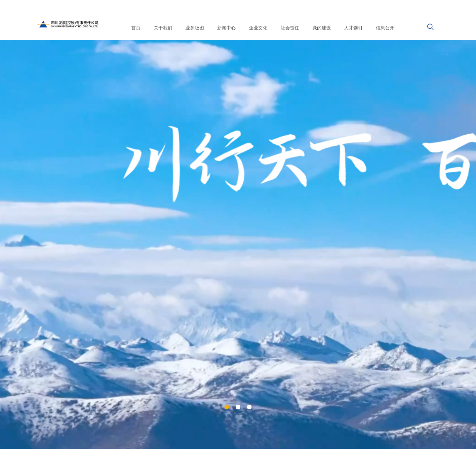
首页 (136, 28)
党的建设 (322, 28)
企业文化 (258, 28)
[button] (227, 407)
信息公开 (385, 28)
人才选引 (353, 28)
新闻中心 (226, 28)
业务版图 (195, 28)
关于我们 (163, 28)
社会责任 (290, 28)
